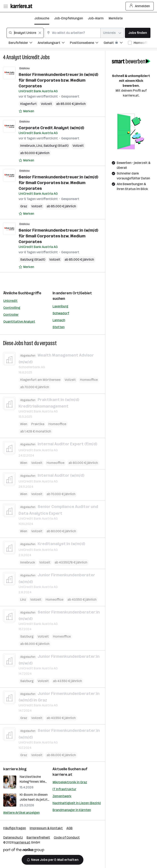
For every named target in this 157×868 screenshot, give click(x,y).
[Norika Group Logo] (24, 851)
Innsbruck (28, 146)
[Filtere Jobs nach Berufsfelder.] (23, 43)
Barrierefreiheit (38, 837)
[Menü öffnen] (6, 6)
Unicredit (10, 301)
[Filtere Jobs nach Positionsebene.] (87, 43)
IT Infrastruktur (64, 789)
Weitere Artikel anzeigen (21, 813)
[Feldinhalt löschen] (40, 33)
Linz (39, 146)
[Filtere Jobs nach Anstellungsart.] (54, 43)
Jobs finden (138, 33)
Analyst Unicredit (23, 57)
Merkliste (116, 18)
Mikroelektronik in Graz (70, 782)
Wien (24, 424)
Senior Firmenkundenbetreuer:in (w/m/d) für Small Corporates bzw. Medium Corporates (58, 80)
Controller (11, 315)
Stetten (59, 327)
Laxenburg (60, 306)
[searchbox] (25, 33)
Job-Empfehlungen (69, 18)
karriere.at (62, 775)
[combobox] (25, 33)
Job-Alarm (96, 18)
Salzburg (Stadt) (56, 146)
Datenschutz (13, 837)
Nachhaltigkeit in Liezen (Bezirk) (77, 803)
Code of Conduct (67, 837)
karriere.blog (15, 769)
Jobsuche (42, 18)
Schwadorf (61, 313)
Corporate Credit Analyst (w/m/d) (51, 128)
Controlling (12, 308)
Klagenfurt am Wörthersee (40, 380)
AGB (70, 828)
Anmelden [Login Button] (140, 6)
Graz (24, 206)
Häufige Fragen (15, 828)
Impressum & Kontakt (46, 828)
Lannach (59, 320)
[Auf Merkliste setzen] (26, 111)
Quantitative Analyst (19, 322)
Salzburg (27, 636)
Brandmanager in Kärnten (72, 810)
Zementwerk (62, 796)
